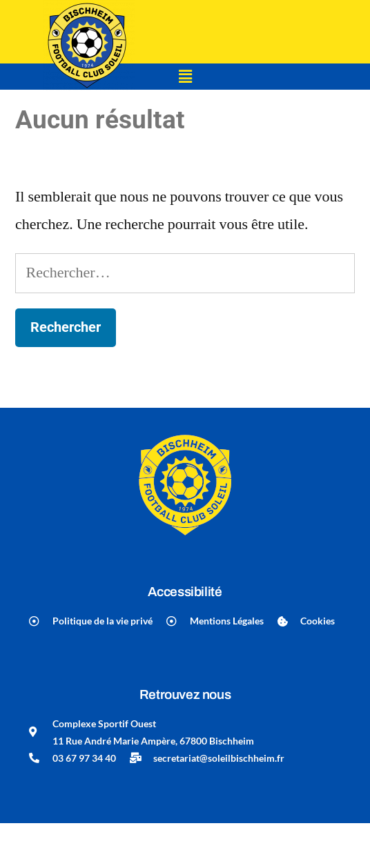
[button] (185, 77)
